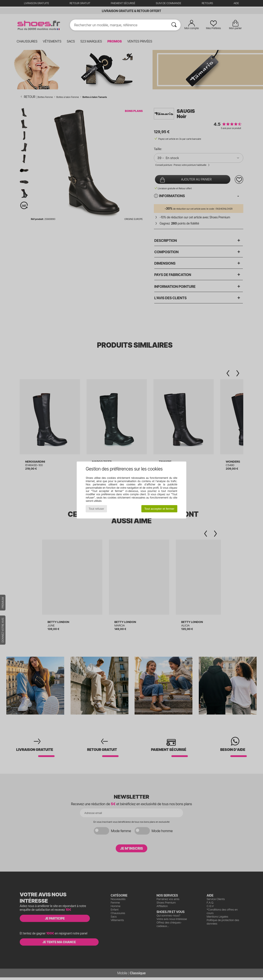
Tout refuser (96, 509)
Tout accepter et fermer (159, 509)
